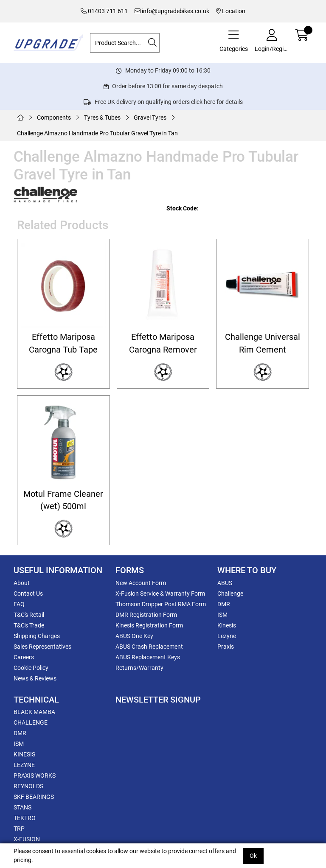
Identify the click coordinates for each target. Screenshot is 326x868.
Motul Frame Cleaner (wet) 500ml (63, 500)
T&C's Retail (29, 615)
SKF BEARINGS (34, 797)
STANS (22, 807)
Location (231, 11)
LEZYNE (24, 765)
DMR (224, 604)
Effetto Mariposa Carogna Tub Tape (63, 343)
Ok (253, 856)
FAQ (19, 604)
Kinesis (227, 625)
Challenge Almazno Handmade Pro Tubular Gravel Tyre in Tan (97, 133)
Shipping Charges (37, 636)
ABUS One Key (134, 636)
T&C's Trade (29, 625)
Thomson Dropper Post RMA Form (161, 604)
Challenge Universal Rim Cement (263, 343)
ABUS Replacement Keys (148, 657)
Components (54, 118)
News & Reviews (35, 678)
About (22, 583)
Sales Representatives (42, 647)
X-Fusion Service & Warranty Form (160, 594)
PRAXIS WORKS (35, 776)
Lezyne (227, 636)
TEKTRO (25, 818)
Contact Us (28, 594)
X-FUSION (27, 839)
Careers (24, 657)
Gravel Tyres (150, 118)
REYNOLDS (28, 786)
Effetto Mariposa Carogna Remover (163, 343)
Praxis (226, 647)
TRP (19, 829)
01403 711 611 (104, 11)
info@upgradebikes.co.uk (172, 11)
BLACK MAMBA (34, 712)
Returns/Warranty (139, 668)
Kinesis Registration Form (149, 625)
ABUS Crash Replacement (149, 647)
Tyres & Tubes (102, 118)
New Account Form (141, 583)
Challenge (230, 594)
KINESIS (24, 754)
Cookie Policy (31, 668)
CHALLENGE (31, 722)
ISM (222, 615)
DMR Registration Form (146, 615)
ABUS (225, 583)
